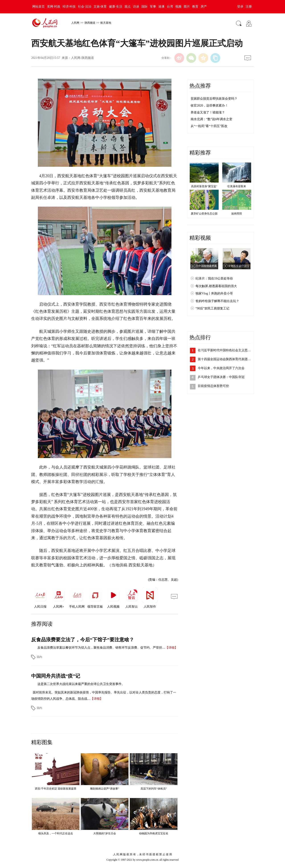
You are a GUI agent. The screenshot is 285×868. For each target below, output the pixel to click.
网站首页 (39, 7)
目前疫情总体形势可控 (213, 386)
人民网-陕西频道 (82, 58)
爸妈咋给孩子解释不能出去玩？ (217, 301)
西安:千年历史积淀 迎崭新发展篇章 (56, 789)
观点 (128, 7)
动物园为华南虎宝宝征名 (154, 833)
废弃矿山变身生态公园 (204, 214)
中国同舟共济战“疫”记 (56, 676)
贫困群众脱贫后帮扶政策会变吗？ (214, 99)
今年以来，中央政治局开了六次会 (221, 368)
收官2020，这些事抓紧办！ (209, 106)
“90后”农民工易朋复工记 (212, 308)
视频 (178, 7)
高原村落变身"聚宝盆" (204, 186)
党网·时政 (54, 7)
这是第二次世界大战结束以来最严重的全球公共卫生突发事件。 (81, 684)
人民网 (75, 23)
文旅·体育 (100, 7)
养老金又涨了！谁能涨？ (208, 112)
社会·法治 (85, 7)
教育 (195, 7)
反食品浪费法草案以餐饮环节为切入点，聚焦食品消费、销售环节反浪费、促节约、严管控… (101, 648)
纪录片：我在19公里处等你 (214, 279)
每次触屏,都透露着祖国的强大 (216, 286)
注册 (249, 7)
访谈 (136, 7)
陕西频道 (90, 23)
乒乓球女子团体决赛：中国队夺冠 (221, 377)
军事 (153, 7)
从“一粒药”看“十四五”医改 (209, 126)
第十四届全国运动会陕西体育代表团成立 (226, 359)
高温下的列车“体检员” (154, 789)
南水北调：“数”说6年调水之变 (211, 119)
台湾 (170, 7)
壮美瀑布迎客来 (237, 186)
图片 (187, 7)
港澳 (161, 7)
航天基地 (106, 23)
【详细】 (171, 648)
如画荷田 (237, 214)
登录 (240, 7)
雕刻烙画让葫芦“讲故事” (105, 789)
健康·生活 (116, 7)
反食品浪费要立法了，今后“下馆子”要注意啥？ (83, 640)
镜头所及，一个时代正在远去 (56, 833)
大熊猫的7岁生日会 (105, 833)
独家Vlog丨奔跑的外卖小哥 (214, 293)
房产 (204, 7)
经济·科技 (69, 7)
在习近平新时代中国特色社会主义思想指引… (229, 350)
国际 (145, 7)
